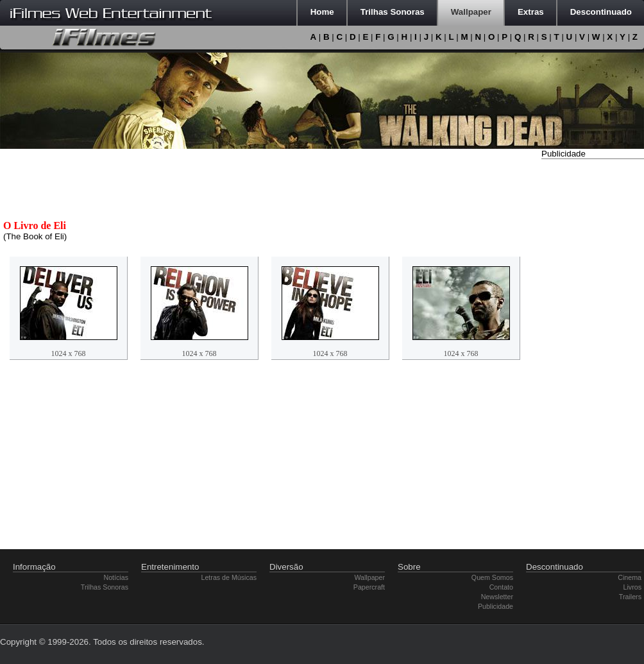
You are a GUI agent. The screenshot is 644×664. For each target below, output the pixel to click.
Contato (501, 587)
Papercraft (369, 587)
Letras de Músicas (229, 577)
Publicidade (496, 606)
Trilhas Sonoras (105, 587)
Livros (632, 587)
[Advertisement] (593, 355)
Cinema (630, 577)
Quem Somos (492, 577)
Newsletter (497, 597)
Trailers (630, 597)
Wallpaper (369, 577)
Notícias (116, 577)
